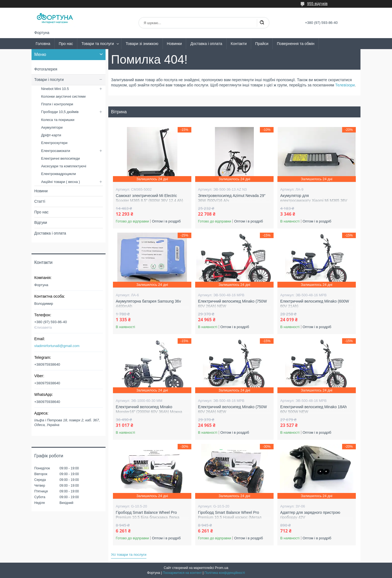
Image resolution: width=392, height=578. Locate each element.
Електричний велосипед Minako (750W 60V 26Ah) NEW (232, 304)
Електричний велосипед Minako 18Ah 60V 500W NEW (313, 409)
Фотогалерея (46, 69)
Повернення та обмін (296, 44)
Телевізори (345, 85)
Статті (40, 201)
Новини (41, 191)
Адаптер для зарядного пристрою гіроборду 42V (310, 515)
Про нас (66, 44)
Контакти (239, 44)
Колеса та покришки (58, 120)
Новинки (174, 44)
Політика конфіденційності (225, 573)
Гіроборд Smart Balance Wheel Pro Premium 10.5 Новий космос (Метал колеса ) (230, 517)
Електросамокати (56, 151)
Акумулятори (52, 127)
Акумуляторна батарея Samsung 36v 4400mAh (148, 304)
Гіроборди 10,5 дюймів (60, 112)
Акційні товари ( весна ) (61, 182)
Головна (43, 44)
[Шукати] (262, 23)
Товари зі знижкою (142, 44)
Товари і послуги (49, 80)
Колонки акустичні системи (63, 96)
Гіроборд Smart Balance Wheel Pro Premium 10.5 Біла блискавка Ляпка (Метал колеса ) (147, 517)
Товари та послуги (98, 44)
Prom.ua (222, 568)
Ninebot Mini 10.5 (55, 89)
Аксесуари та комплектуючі (64, 166)
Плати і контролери (57, 104)
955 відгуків (317, 4)
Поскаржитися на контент (182, 573)
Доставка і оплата (206, 44)
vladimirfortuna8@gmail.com (57, 346)
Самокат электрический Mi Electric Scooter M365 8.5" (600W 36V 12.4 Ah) (149, 198)
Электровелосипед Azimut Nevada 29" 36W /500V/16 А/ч (232, 198)
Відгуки (41, 222)
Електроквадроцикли (59, 174)
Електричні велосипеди (60, 158)
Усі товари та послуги (129, 555)
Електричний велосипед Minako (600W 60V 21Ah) (315, 304)
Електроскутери (54, 143)
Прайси (262, 44)
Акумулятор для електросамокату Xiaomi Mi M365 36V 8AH (314, 200)
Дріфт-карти (51, 135)
